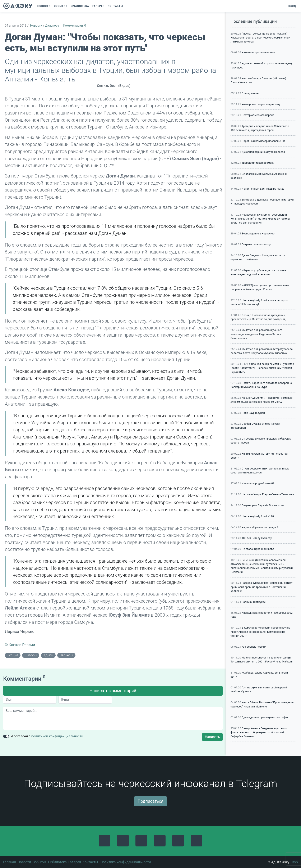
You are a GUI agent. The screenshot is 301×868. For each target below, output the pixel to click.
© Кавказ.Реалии (20, 645)
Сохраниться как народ (256, 244)
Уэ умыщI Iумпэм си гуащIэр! (260, 527)
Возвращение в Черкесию (258, 233)
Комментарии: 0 (75, 26)
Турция (13, 655)
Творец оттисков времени (258, 163)
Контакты (90, 862)
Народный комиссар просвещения (263, 141)
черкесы (66, 655)
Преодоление (250, 93)
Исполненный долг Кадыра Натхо (263, 189)
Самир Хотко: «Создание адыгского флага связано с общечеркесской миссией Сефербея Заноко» (259, 732)
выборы (31, 655)
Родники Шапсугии (254, 602)
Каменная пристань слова (258, 52)
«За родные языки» (254, 647)
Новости (36, 26)
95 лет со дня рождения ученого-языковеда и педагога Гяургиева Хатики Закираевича (257, 334)
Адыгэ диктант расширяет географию (265, 717)
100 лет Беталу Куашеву (257, 538)
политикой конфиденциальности (57, 736)
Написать (212, 737)
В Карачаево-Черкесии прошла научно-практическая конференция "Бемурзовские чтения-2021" (261, 632)
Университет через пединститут (262, 104)
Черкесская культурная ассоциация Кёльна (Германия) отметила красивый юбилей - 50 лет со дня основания (261, 219)
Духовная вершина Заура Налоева (263, 152)
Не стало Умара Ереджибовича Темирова (268, 494)
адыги (48, 655)
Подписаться (150, 801)
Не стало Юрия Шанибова (258, 549)
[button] (127, 6)
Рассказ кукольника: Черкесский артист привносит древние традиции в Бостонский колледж (261, 587)
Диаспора (52, 26)
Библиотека (57, 862)
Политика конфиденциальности (126, 862)
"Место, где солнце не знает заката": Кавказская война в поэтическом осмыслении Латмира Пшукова (260, 38)
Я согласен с (47, 736)
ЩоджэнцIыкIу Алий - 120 (258, 516)
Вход (292, 6)
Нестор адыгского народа (258, 115)
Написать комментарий (113, 691)
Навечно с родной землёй (258, 483)
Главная (10, 862)
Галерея (75, 862)
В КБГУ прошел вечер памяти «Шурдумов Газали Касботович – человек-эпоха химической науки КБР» (262, 368)
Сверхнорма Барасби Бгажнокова (263, 505)
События (40, 862)
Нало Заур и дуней (253, 413)
